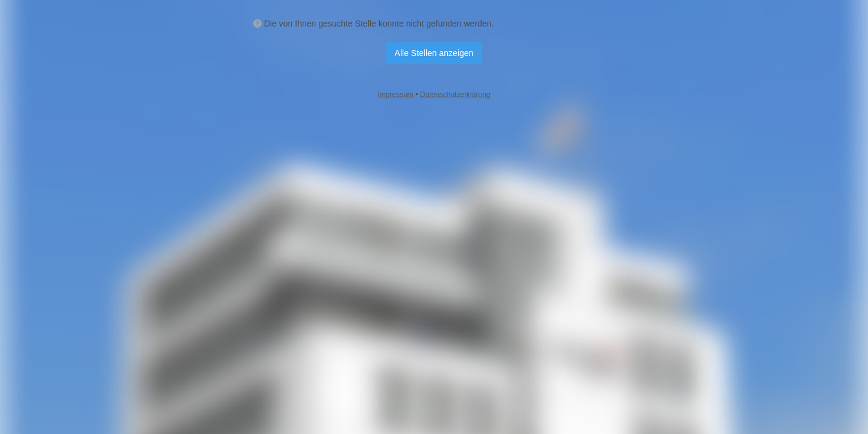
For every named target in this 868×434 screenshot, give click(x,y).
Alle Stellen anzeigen (434, 53)
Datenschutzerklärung (455, 95)
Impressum (396, 95)
